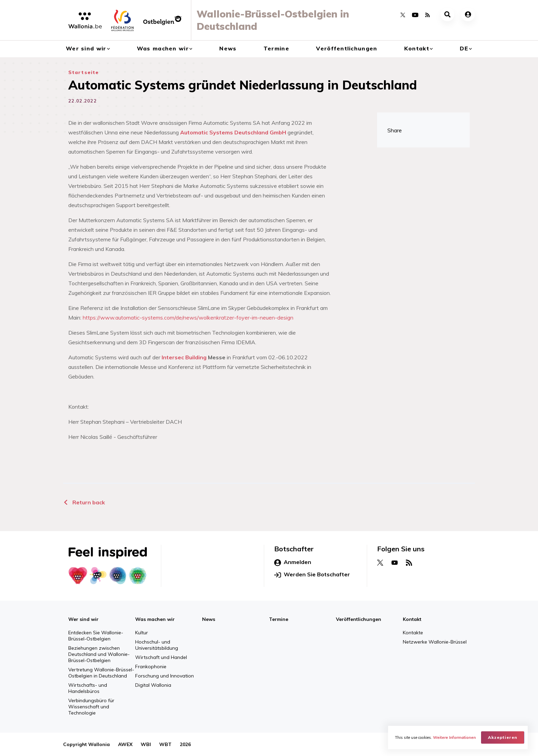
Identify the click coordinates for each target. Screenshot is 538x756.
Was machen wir (163, 48)
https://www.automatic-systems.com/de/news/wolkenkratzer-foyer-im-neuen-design (188, 317)
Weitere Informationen (454, 737)
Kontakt (417, 48)
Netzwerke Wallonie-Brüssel (435, 642)
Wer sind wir (86, 48)
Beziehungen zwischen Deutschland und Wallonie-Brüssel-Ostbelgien (99, 654)
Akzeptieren (503, 737)
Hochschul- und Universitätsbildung (157, 645)
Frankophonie (151, 667)
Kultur (142, 633)
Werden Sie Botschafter (312, 575)
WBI (146, 744)
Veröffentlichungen (347, 48)
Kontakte (413, 633)
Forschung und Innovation (165, 676)
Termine (276, 48)
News (228, 48)
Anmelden (293, 562)
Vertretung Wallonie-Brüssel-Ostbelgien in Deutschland (101, 673)
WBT (165, 744)
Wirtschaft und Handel (161, 657)
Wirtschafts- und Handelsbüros (88, 688)
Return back (84, 502)
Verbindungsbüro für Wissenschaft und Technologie (91, 707)
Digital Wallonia (153, 685)
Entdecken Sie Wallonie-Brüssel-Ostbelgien (96, 636)
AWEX (125, 744)
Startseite (84, 72)
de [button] (464, 48)
